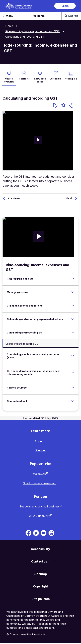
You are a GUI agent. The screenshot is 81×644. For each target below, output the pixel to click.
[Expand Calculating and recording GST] (73, 332)
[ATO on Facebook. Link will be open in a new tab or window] (28, 533)
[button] (71, 106)
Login (65, 6)
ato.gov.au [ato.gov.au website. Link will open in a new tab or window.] (39, 474)
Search (71, 16)
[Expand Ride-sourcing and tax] (73, 279)
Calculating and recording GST (23, 344)
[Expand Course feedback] (73, 401)
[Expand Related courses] (73, 388)
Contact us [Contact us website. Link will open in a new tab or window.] (39, 561)
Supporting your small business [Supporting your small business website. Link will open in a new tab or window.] (39, 506)
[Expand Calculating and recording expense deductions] (73, 319)
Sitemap (41, 574)
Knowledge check (40, 80)
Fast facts (24, 79)
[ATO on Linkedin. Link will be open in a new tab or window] (44, 533)
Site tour (40, 450)
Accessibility (40, 549)
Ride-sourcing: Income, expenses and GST (32, 31)
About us (41, 441)
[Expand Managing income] (73, 292)
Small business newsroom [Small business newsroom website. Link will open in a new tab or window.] (39, 483)
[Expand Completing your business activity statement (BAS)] (73, 356)
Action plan (71, 79)
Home (39, 16)
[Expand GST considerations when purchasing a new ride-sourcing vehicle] (73, 373)
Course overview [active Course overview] (9, 80)
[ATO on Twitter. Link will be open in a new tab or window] (36, 533)
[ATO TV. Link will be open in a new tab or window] (51, 533)
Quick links (55, 79)
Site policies (41, 599)
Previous (14, 198)
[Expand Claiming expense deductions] (73, 306)
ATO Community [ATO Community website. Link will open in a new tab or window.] (39, 516)
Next (69, 198)
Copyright (40, 586)
